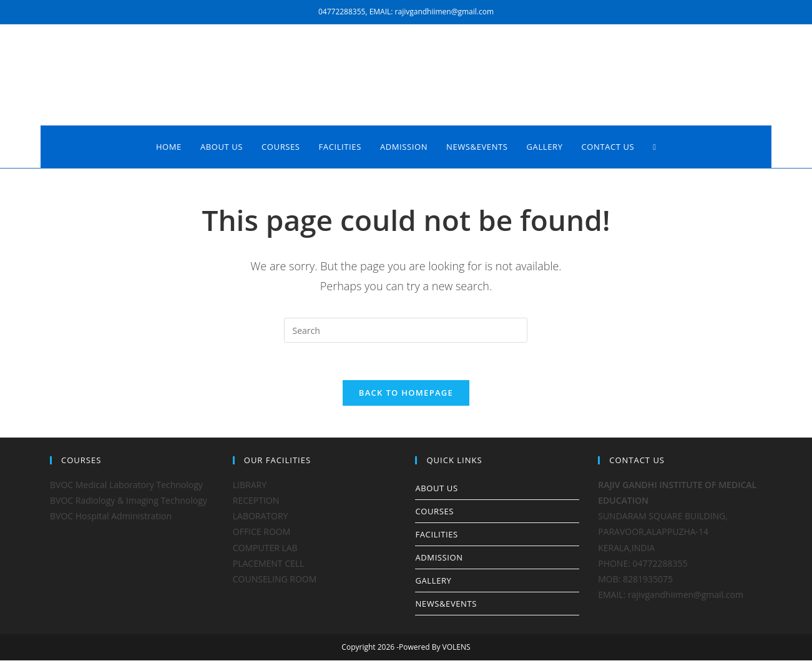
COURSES (434, 512)
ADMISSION (439, 558)
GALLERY (433, 581)
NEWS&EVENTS (446, 604)
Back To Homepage (406, 393)
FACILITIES (436, 535)
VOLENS (457, 648)
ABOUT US (436, 489)
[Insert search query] (406, 330)
